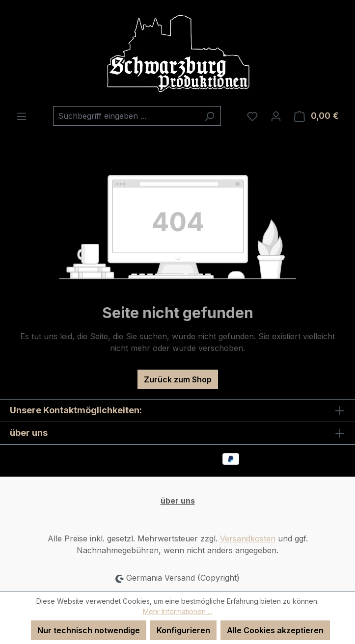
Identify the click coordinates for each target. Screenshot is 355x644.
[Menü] (22, 116)
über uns (178, 501)
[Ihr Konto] (276, 116)
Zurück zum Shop (178, 379)
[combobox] (126, 116)
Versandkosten (248, 538)
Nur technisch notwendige (89, 630)
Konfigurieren (183, 630)
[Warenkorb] (316, 116)
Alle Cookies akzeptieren (275, 630)
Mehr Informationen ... (177, 611)
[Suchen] (209, 116)
